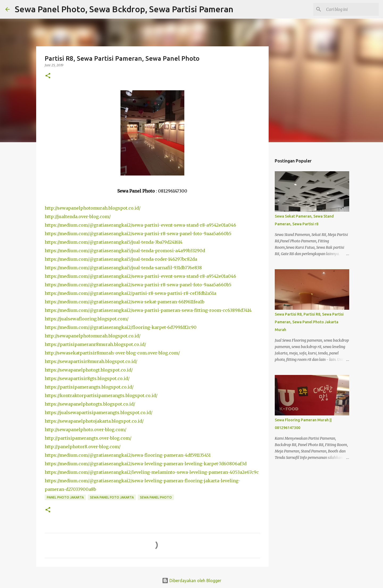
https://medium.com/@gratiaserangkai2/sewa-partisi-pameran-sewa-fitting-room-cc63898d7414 (148, 310)
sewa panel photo (156, 497)
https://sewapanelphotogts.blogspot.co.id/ (90, 404)
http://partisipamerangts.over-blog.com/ (88, 438)
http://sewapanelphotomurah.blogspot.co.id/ (93, 208)
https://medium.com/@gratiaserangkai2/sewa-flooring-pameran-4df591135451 (128, 455)
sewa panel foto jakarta (112, 497)
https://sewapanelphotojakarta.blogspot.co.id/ (94, 421)
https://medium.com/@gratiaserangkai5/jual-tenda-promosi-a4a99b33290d (125, 251)
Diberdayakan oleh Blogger (192, 581)
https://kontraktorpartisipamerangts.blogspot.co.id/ (101, 395)
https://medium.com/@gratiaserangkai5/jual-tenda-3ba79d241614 (114, 242)
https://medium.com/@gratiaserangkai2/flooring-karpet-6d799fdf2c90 (121, 327)
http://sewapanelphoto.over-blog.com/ (86, 430)
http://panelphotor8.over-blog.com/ (83, 447)
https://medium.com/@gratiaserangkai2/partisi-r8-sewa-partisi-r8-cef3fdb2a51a (130, 293)
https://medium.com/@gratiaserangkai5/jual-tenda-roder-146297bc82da (121, 259)
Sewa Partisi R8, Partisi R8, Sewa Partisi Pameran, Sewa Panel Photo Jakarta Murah (309, 322)
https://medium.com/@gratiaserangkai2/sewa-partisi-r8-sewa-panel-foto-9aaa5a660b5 (138, 234)
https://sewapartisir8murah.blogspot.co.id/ (91, 361)
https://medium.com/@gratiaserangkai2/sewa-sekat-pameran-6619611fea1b (124, 302)
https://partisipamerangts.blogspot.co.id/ (89, 387)
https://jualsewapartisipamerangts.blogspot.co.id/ (99, 413)
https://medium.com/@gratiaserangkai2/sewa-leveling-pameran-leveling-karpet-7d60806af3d (146, 464)
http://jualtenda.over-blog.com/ (78, 217)
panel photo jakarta (65, 497)
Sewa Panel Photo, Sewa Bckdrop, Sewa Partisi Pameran (124, 9)
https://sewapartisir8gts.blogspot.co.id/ (87, 378)
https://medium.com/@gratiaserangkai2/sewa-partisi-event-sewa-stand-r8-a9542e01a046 (140, 225)
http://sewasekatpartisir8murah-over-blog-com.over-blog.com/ (112, 353)
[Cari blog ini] (351, 9)
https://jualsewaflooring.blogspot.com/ (87, 319)
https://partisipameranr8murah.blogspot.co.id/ (95, 344)
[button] (48, 76)
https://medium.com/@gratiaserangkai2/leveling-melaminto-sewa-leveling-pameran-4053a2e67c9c (152, 472)
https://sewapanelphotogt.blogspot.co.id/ (89, 370)
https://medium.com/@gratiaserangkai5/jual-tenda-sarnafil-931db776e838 (123, 268)
